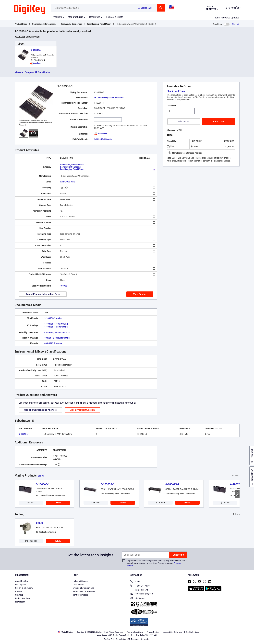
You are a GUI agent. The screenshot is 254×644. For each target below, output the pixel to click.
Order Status (78, 585)
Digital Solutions (23, 598)
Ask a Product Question (83, 410)
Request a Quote (115, 17)
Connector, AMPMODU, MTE (57, 332)
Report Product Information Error (43, 294)
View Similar (140, 294)
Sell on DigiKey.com (24, 588)
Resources (95, 17)
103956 (64, 286)
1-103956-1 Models (103, 139)
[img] (29, 10)
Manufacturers (76, 17)
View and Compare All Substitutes (32, 72)
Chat (135, 582)
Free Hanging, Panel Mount (99, 24)
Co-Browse (138, 598)
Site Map (19, 595)
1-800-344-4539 (140, 586)
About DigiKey (22, 581)
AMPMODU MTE (68, 182)
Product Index (21, 24)
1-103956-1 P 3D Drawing (56, 324)
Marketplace (21, 585)
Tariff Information (81, 595)
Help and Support (81, 581)
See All (41, 476)
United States (65, 632)
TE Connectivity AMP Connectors (109, 98)
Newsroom (20, 602)
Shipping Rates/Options (83, 588)
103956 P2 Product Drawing (57, 338)
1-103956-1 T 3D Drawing (56, 327)
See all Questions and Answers (40, 410)
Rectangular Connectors (71, 24)
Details (58, 503)
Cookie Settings (193, 632)
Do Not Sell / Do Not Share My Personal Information (127, 639)
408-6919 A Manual (53, 343)
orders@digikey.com (142, 594)
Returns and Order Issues (84, 591)
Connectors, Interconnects (44, 24)
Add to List (184, 122)
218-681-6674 (139, 590)
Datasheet (100, 134)
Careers (19, 591)
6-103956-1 (37, 50)
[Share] (236, 24)
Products (57, 17)
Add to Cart (218, 122)
